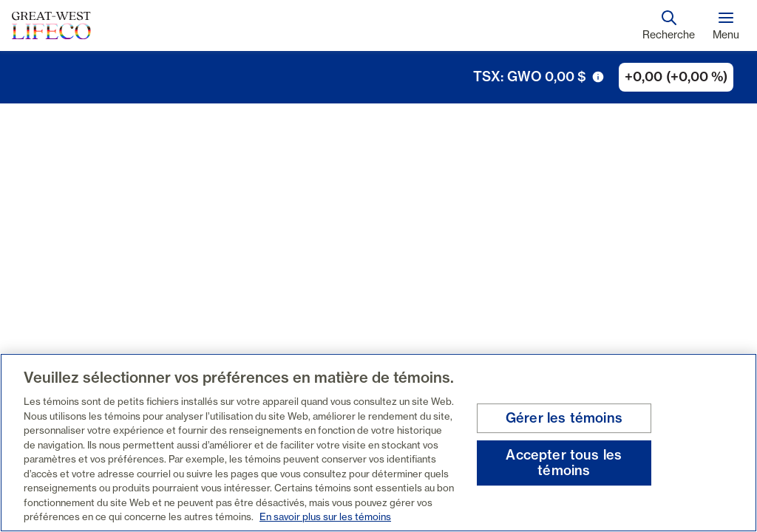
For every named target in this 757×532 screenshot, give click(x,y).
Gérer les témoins (564, 418)
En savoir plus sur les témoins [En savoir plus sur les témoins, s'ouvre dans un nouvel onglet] (325, 516)
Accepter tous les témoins (564, 463)
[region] (378, 443)
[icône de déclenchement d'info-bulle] (598, 77)
